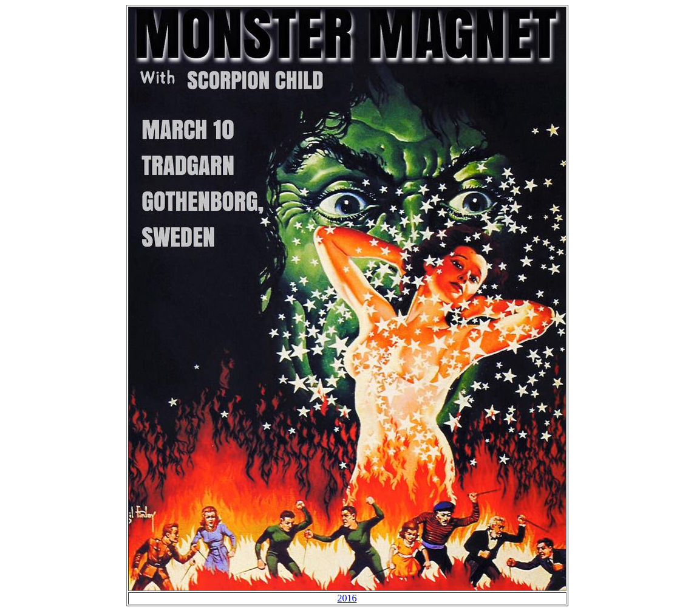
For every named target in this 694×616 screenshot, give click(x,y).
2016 (347, 598)
